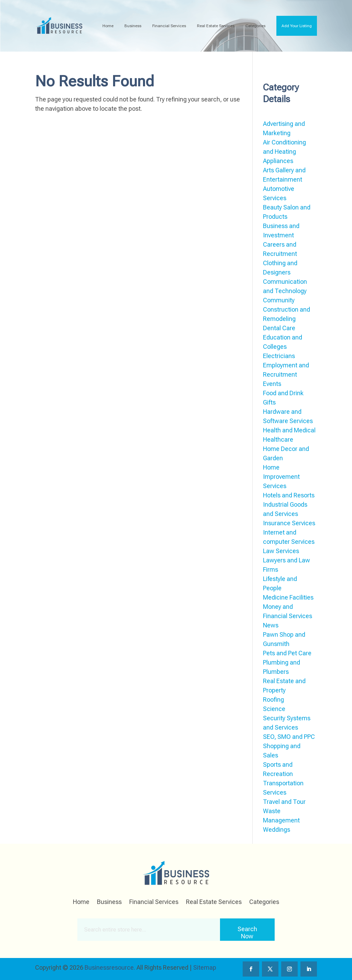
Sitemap (205, 967)
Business (133, 26)
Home (108, 26)
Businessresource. (110, 967)
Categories (255, 26)
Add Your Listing (297, 26)
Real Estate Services (216, 26)
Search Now (247, 933)
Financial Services (169, 26)
